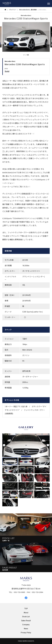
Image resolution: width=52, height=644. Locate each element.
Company (26, 625)
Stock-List (26, 617)
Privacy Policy (26, 633)
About (26, 613)
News (26, 629)
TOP (26, 609)
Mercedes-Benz (26, 16)
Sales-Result (26, 621)
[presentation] (4, 445)
